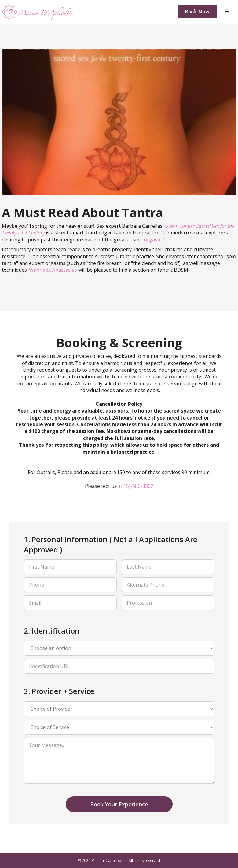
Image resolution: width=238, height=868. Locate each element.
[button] (227, 12)
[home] (38, 12)
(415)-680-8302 (136, 486)
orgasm (153, 240)
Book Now (197, 11)
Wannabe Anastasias (53, 270)
